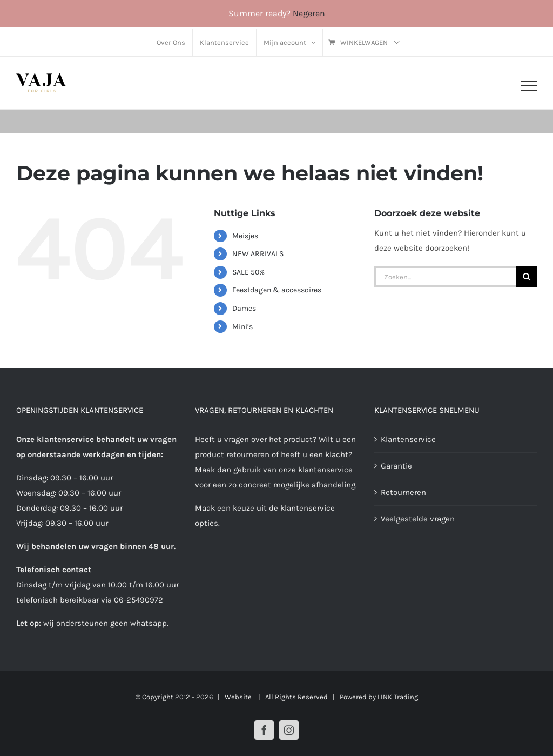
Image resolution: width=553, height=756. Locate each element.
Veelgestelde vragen (418, 519)
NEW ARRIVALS (258, 254)
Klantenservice (408, 439)
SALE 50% (248, 272)
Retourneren (403, 492)
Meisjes (245, 236)
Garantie (396, 466)
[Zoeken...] (445, 277)
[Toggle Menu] (529, 86)
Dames (244, 308)
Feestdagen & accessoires (277, 290)
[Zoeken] (527, 277)
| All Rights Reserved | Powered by (315, 697)
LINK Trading (398, 697)
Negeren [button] (309, 13)
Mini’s (242, 327)
